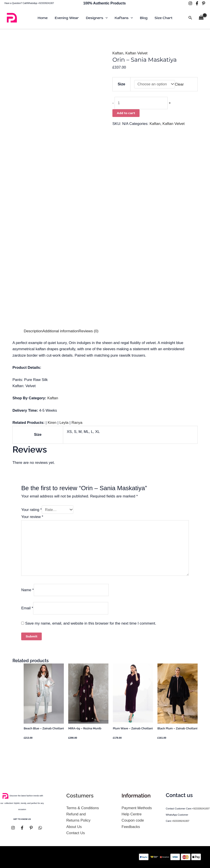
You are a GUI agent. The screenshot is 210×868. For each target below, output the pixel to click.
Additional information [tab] (60, 331)
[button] (106, 18)
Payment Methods (137, 808)
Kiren (52, 423)
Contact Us (76, 833)
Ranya (77, 423)
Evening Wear (67, 18)
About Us (74, 827)
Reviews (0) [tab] (89, 331)
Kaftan (118, 53)
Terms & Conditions (82, 808)
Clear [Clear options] (179, 84)
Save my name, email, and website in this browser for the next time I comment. (91, 623)
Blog (144, 18)
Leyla (64, 423)
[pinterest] (204, 3)
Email (27, 608)
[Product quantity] (141, 103)
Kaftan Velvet (136, 53)
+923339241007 (201, 809)
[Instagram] (190, 3)
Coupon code (133, 820)
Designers (97, 18)
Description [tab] (33, 331)
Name (27, 590)
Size (121, 84)
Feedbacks (131, 827)
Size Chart (164, 18)
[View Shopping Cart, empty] (201, 18)
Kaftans (124, 18)
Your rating (31, 510)
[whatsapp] (40, 828)
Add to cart (126, 113)
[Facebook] (197, 3)
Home (43, 18)
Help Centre (132, 814)
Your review (32, 517)
